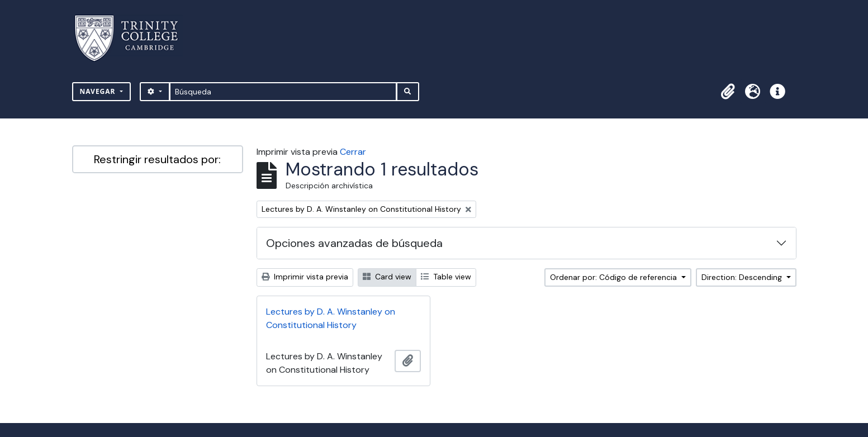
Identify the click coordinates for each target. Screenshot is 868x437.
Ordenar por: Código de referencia (615, 277)
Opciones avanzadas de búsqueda (354, 243)
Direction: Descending (743, 277)
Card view (387, 277)
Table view (446, 277)
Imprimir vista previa (305, 277)
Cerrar (353, 152)
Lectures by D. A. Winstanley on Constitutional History (331, 318)
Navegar (99, 91)
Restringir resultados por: (157, 159)
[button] (728, 92)
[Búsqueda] (283, 92)
